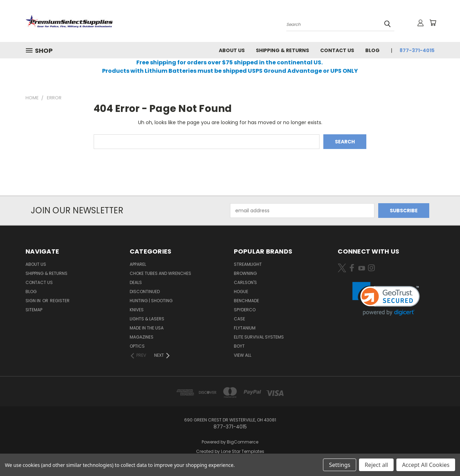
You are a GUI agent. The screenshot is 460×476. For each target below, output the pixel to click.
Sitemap (34, 310)
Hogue (241, 292)
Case (239, 319)
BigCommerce (243, 442)
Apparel (138, 264)
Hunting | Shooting (151, 301)
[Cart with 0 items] (433, 23)
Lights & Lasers (147, 319)
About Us (232, 50)
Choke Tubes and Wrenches (160, 273)
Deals (136, 282)
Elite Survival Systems (259, 337)
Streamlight (248, 264)
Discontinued (145, 292)
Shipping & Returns (282, 50)
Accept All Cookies (426, 465)
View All (243, 355)
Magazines (142, 337)
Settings (340, 465)
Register (60, 301)
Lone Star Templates (243, 451)
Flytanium (245, 328)
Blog (372, 50)
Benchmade (246, 301)
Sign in (34, 301)
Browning (245, 273)
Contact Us (337, 50)
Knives (137, 310)
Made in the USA (147, 328)
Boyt (239, 346)
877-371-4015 (417, 50)
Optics (137, 346)
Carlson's (245, 282)
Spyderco (245, 310)
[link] (386, 299)
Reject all (376, 465)
